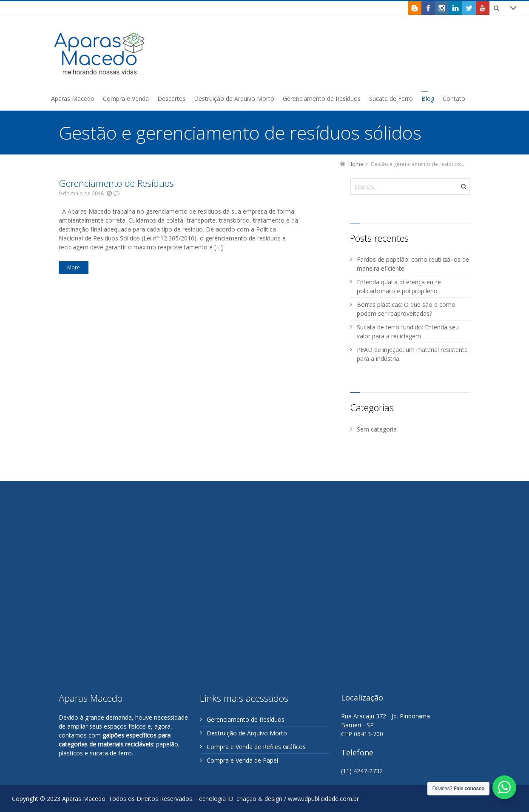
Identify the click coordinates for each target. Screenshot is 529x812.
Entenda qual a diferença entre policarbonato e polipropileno (399, 286)
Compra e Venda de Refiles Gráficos (256, 747)
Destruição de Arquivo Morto (247, 733)
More (74, 267)
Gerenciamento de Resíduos (116, 183)
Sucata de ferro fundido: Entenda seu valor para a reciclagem (408, 332)
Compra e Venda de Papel (242, 760)
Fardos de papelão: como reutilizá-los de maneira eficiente (413, 264)
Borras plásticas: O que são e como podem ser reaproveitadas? (406, 309)
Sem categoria (377, 429)
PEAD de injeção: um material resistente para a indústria (412, 354)
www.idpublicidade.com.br (323, 799)
